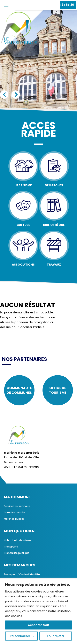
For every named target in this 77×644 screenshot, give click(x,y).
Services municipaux (17, 506)
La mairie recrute (14, 512)
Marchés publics (14, 519)
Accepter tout (38, 625)
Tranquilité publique (17, 553)
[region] (38, 611)
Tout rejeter (56, 636)
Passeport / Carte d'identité (22, 574)
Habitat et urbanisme (18, 540)
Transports (11, 547)
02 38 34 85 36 (63, 5)
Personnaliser (20, 636)
